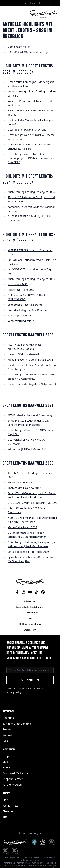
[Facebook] (17, 592)
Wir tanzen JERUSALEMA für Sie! (27, 449)
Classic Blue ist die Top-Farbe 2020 (28, 552)
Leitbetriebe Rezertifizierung (25, 305)
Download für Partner (16, 773)
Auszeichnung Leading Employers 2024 (31, 192)
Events (54, 3)
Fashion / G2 (10, 806)
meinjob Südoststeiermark (24, 354)
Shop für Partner (13, 779)
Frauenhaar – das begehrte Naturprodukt (32, 384)
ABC (5, 817)
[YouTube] (30, 592)
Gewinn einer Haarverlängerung (27, 130)
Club (5, 762)
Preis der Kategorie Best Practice (27, 310)
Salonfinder (30, 3)
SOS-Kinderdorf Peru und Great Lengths (32, 415)
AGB (30, 618)
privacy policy (14, 692)
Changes (8, 811)
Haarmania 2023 (18, 284)
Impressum (30, 630)
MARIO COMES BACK (20, 483)
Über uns (8, 718)
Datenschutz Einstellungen (30, 607)
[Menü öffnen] (8, 14)
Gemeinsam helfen (19, 47)
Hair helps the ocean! (20, 315)
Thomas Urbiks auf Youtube (24, 488)
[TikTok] (36, 592)
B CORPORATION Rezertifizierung (28, 52)
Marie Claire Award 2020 (22, 527)
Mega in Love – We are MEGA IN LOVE (30, 360)
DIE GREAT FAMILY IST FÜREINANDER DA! (32, 503)
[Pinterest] (43, 592)
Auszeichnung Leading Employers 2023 (31, 279)
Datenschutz (30, 601)
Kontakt (7, 735)
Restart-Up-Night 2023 (21, 290)
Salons (7, 767)
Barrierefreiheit (30, 613)
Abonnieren (30, 680)
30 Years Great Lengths (17, 724)
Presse (7, 729)
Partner (43, 3)
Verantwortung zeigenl (21, 321)
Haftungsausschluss (30, 624)
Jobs (5, 741)
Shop (18, 3)
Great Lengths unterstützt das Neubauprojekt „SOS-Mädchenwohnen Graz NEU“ (31, 158)
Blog (5, 800)
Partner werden (12, 785)
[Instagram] (24, 592)
